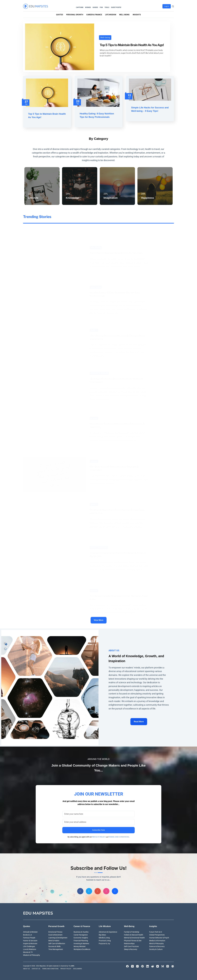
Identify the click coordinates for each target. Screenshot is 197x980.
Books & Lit (28, 934)
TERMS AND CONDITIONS (119, 834)
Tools (107, 7)
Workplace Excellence (82, 949)
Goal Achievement (55, 934)
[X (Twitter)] (132, 966)
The (72, 965)
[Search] (173, 6)
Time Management (56, 949)
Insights (137, 15)
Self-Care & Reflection (57, 943)
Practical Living (105, 940)
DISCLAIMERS (81, 968)
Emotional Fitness (55, 931)
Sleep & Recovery (131, 949)
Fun (101, 7)
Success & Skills (54, 946)
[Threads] (168, 966)
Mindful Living (104, 937)
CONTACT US (37, 968)
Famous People (29, 937)
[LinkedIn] (147, 966)
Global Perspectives (157, 934)
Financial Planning (81, 940)
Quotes (60, 15)
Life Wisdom (111, 15)
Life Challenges (29, 946)
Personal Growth (75, 15)
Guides (95, 7)
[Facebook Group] (173, 966)
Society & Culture (156, 949)
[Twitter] (89, 890)
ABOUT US (27, 968)
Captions (80, 7)
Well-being (124, 15)
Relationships (129, 943)
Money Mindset (80, 946)
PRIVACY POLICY (99, 834)
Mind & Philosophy (156, 943)
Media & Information (157, 940)
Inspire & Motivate (30, 943)
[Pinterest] (98, 890)
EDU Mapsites (38, 913)
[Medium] (163, 966)
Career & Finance (94, 15)
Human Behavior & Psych (159, 937)
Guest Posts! (116, 7)
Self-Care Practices (131, 946)
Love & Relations (30, 949)
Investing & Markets (81, 943)
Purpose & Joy (104, 943)
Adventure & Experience (108, 931)
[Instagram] (106, 890)
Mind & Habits (54, 940)
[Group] (115, 890)
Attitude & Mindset (30, 931)
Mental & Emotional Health (134, 937)
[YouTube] (158, 966)
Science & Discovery (157, 946)
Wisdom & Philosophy (32, 954)
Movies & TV (28, 952)
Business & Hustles (81, 931)
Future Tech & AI (156, 931)
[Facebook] (80, 890)
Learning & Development (58, 937)
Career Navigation (81, 934)
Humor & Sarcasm (30, 940)
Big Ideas (102, 934)
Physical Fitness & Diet (133, 940)
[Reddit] (153, 966)
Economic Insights (81, 937)
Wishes (88, 7)
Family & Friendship (132, 931)
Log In (167, 6)
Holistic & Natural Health (134, 934)
